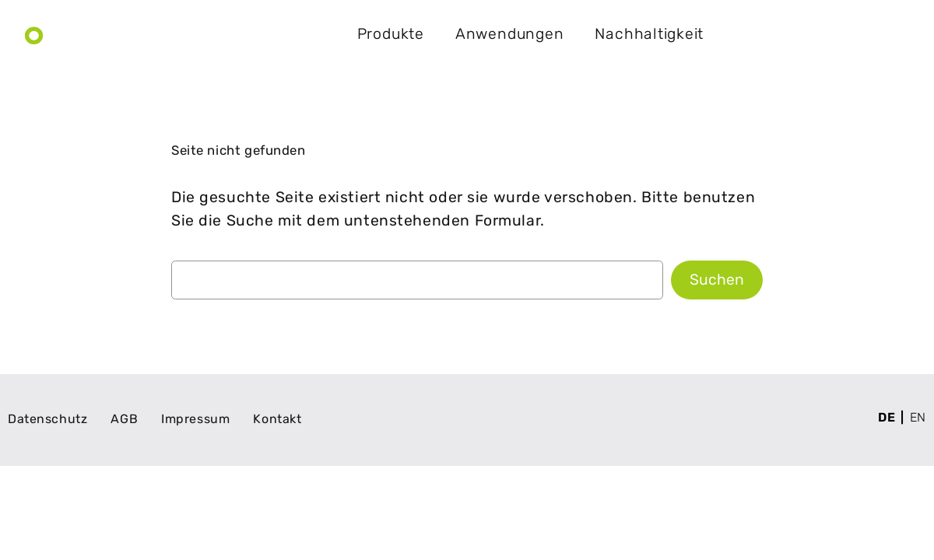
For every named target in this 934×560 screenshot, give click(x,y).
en (918, 417)
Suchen (717, 280)
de (887, 417)
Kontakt (864, 34)
